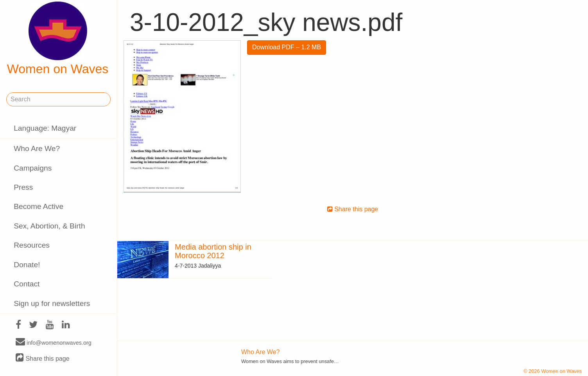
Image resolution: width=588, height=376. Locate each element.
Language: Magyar (45, 128)
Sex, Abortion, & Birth (49, 226)
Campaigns (33, 168)
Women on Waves (58, 39)
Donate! (27, 265)
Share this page (43, 358)
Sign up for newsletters (52, 303)
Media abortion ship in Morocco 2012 (213, 251)
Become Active (39, 206)
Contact (27, 284)
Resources (32, 245)
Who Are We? (37, 148)
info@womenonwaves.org (54, 342)
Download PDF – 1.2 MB (287, 47)
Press (23, 187)
